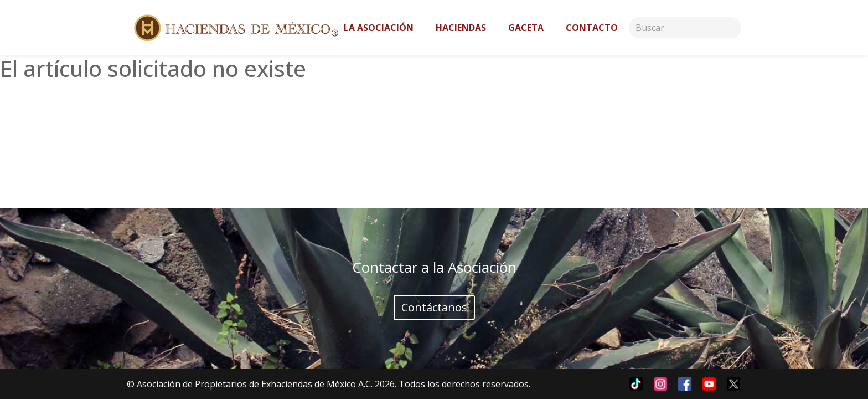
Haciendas (461, 28)
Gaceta (526, 28)
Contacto (592, 28)
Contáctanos (434, 307)
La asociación (379, 28)
